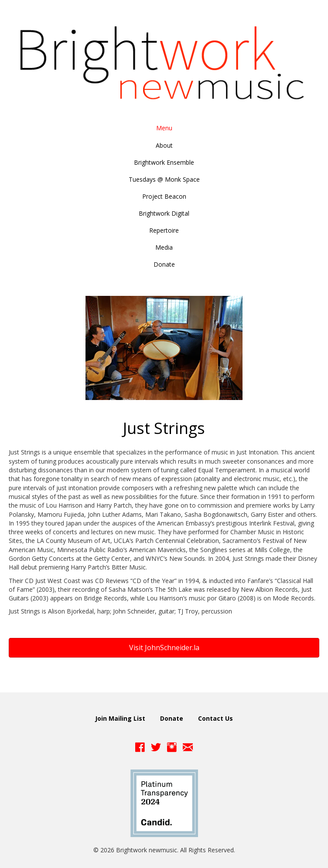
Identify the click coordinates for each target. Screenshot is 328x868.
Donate (172, 718)
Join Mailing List (120, 718)
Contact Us (215, 718)
